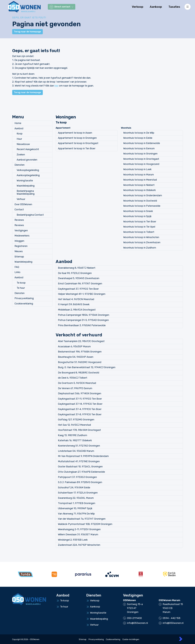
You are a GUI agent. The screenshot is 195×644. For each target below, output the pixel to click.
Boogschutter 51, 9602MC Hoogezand (80, 362)
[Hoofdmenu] (188, 7)
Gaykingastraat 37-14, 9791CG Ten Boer (80, 404)
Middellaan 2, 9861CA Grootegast (77, 310)
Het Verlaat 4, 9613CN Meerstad (76, 299)
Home (18, 123)
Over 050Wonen (23, 204)
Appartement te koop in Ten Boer (77, 148)
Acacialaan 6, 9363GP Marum (74, 346)
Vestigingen (21, 231)
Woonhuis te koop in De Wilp (139, 133)
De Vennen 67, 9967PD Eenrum (75, 388)
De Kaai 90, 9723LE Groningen (75, 273)
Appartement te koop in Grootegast (78, 143)
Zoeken (21, 155)
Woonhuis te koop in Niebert (139, 185)
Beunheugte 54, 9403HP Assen (76, 357)
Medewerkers (22, 236)
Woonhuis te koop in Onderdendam (143, 195)
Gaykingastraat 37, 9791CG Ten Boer (78, 289)
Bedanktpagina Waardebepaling (26, 192)
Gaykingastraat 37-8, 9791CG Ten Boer (80, 414)
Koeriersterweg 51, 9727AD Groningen (79, 446)
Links (17, 272)
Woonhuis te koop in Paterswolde (142, 206)
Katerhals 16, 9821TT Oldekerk (75, 440)
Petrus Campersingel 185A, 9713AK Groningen (84, 315)
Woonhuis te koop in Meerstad (140, 180)
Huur (19, 139)
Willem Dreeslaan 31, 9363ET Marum (78, 535)
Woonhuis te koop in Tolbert (139, 232)
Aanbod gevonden (27, 160)
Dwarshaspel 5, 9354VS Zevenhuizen (79, 278)
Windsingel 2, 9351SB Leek (73, 540)
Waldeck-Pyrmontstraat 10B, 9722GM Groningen (85, 524)
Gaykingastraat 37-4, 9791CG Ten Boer (80, 409)
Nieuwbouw (23, 144)
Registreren (21, 246)
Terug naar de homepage (27, 32)
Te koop (21, 283)
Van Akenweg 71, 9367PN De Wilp (76, 514)
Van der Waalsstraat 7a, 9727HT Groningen (82, 519)
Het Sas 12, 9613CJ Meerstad (74, 425)
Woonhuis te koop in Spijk (137, 216)
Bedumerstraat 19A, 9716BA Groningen (80, 352)
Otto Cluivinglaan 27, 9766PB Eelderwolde (81, 472)
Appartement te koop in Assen (75, 133)
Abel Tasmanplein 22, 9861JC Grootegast (81, 341)
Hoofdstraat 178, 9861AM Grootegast (79, 430)
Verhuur (21, 199)
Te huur (21, 288)
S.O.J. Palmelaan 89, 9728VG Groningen (80, 482)
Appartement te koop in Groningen (77, 138)
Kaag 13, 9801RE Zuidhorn (73, 435)
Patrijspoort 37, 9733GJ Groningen (77, 477)
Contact (19, 210)
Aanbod (19, 128)
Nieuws (19, 251)
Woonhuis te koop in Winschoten (141, 237)
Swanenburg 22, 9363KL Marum (76, 498)
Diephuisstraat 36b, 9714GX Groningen (80, 393)
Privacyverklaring (24, 298)
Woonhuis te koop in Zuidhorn (140, 248)
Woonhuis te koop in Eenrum (139, 148)
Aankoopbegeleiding (28, 175)
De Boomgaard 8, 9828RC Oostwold (79, 373)
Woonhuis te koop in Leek (137, 169)
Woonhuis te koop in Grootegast (141, 159)
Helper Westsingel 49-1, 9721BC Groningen (82, 294)
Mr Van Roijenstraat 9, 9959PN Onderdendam (83, 456)
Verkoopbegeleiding (28, 170)
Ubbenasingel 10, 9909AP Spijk (75, 508)
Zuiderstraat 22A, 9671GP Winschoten (79, 545)
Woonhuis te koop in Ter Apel (139, 227)
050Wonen (129, 600)
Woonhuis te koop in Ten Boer (140, 222)
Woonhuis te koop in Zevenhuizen (142, 242)
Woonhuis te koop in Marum (139, 175)
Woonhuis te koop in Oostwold (140, 201)
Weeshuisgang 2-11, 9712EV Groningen (79, 529)
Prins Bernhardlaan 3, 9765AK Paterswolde (82, 325)
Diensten (19, 165)
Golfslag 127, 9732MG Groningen (76, 420)
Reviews (19, 220)
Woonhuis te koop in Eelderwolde (142, 143)
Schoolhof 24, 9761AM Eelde (74, 488)
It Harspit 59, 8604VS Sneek (74, 304)
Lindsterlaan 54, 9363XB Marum (76, 451)
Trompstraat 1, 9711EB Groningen (77, 503)
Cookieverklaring (24, 304)
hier (56, 86)
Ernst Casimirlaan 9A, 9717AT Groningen (80, 284)
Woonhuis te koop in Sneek (138, 211)
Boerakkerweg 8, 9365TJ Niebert (77, 268)
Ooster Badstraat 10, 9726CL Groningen (80, 467)
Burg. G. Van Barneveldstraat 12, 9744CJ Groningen (87, 367)
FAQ (17, 267)
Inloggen (19, 241)
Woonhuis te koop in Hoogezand (141, 164)
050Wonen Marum (170, 600)
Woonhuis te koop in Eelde (138, 138)
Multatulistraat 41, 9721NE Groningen (79, 461)
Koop (20, 134)
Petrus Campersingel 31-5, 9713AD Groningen (83, 320)
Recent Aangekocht (28, 149)
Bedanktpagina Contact (30, 215)
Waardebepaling (26, 186)
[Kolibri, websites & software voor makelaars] (181, 639)
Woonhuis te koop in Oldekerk (139, 190)
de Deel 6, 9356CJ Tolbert (73, 378)
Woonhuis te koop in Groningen (140, 154)
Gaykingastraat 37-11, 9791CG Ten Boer (80, 399)
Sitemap (19, 257)
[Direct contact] (62, 7)
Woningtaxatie (25, 181)
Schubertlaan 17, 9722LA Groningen (78, 493)
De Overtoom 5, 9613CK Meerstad (77, 383)
